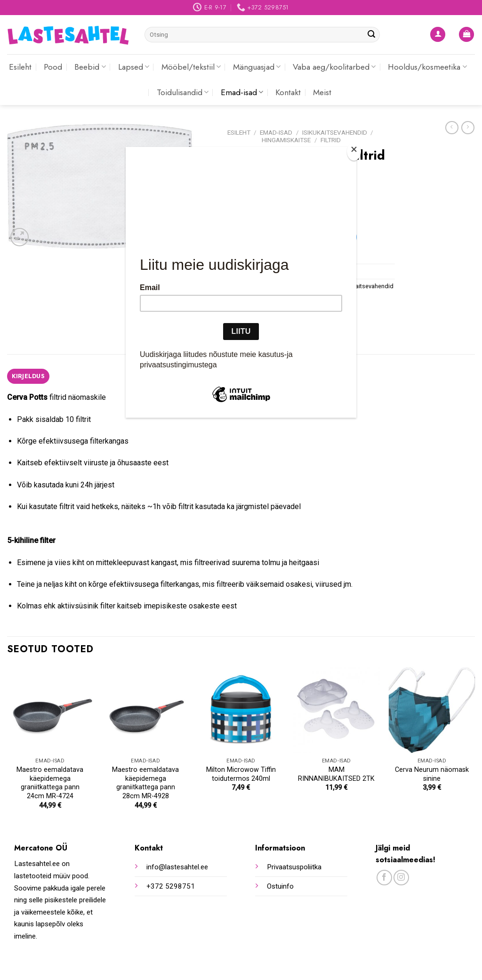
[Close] (354, 151)
